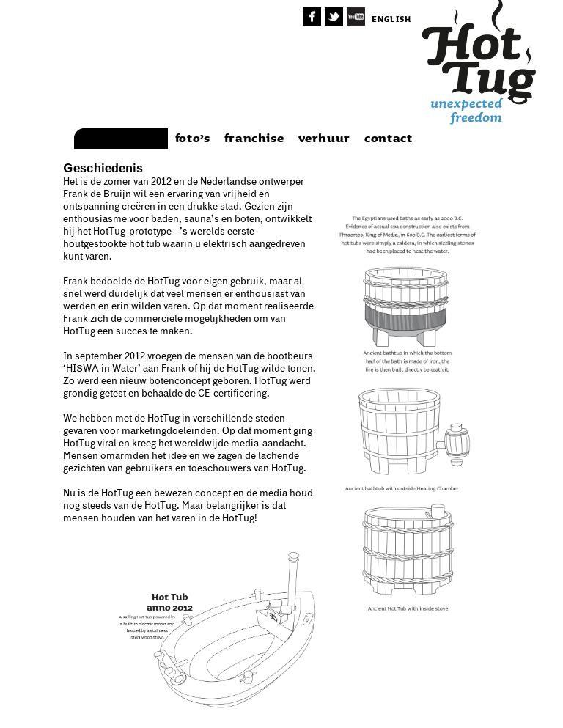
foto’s (193, 139)
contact (388, 139)
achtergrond (121, 139)
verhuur (324, 139)
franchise (254, 139)
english (391, 19)
